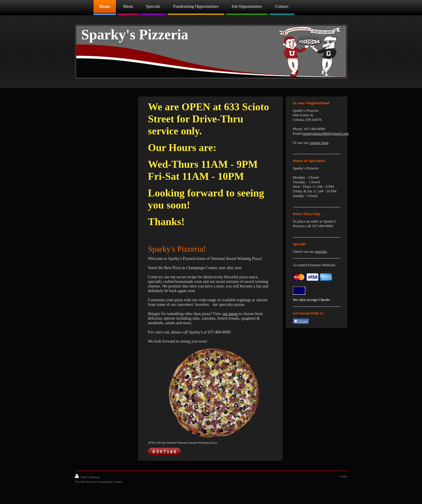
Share (301, 321)
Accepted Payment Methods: (314, 265)
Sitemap (94, 477)
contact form (319, 143)
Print (81, 477)
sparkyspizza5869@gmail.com (326, 133)
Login (343, 476)
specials (321, 251)
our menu (230, 314)
